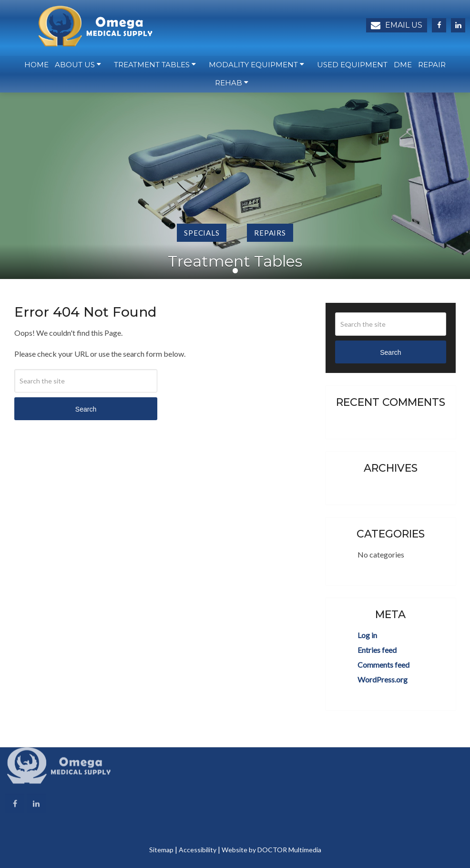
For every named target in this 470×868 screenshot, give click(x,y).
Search (86, 409)
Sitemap (161, 850)
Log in (367, 635)
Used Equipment (352, 67)
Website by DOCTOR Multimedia (271, 850)
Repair (432, 67)
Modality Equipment (253, 67)
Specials (202, 233)
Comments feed (383, 665)
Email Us (397, 25)
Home (36, 67)
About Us (75, 67)
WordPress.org (383, 679)
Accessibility (198, 850)
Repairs (270, 233)
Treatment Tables (152, 67)
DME (403, 67)
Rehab (229, 85)
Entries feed (377, 650)
